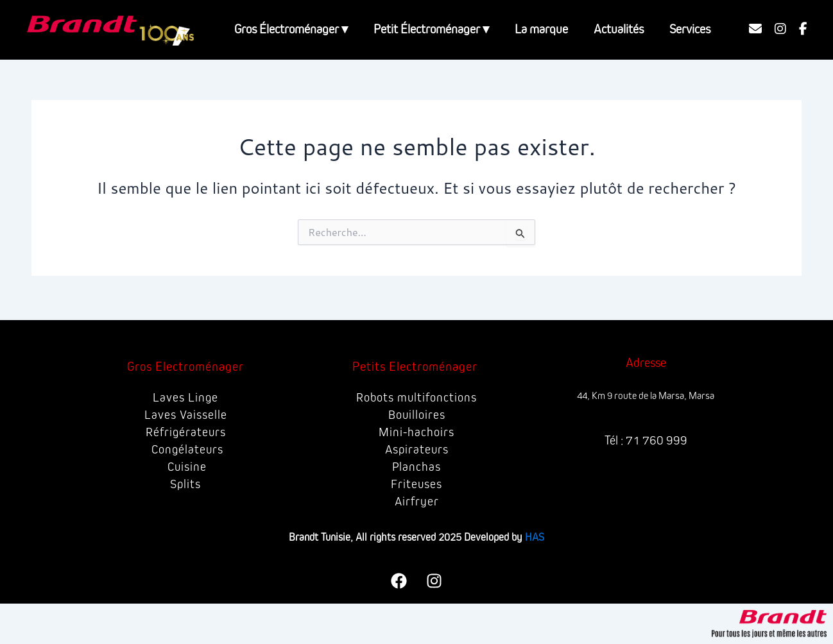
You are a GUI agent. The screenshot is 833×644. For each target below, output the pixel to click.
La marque (541, 30)
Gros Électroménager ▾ (291, 30)
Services (690, 30)
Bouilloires (416, 415)
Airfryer (416, 502)
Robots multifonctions (416, 398)
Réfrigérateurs (186, 432)
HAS (535, 537)
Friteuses (417, 484)
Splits (186, 484)
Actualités (619, 30)
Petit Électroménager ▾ (431, 30)
